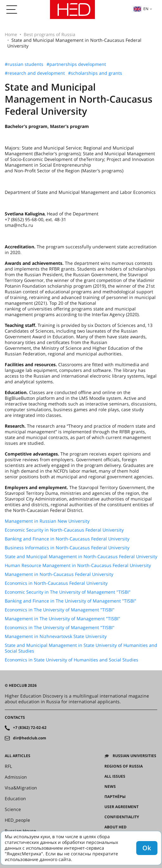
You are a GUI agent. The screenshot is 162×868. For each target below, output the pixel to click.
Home (11, 34)
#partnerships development (76, 64)
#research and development (35, 73)
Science (13, 809)
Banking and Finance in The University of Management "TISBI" (71, 601)
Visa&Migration (21, 788)
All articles (18, 756)
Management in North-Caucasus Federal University (59, 574)
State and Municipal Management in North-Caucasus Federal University (81, 557)
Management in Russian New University (47, 521)
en (141, 9)
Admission (16, 777)
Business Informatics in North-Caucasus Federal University (67, 548)
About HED (115, 827)
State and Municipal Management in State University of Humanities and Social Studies (81, 648)
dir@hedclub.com (30, 738)
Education (15, 799)
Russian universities (134, 756)
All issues (115, 776)
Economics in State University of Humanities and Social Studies (72, 660)
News (110, 787)
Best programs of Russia (50, 34)
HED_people (17, 820)
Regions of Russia (124, 766)
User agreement (121, 807)
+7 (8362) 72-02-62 (30, 728)
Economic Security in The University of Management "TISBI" (68, 592)
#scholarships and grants (95, 73)
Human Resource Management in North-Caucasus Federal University (78, 565)
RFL (8, 766)
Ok (147, 848)
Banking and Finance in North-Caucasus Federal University (67, 539)
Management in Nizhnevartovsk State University (56, 636)
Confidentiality (122, 817)
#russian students (24, 64)
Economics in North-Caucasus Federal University (56, 583)
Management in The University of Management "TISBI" (62, 619)
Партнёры (115, 797)
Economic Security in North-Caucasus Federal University (64, 530)
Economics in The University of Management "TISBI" (60, 610)
